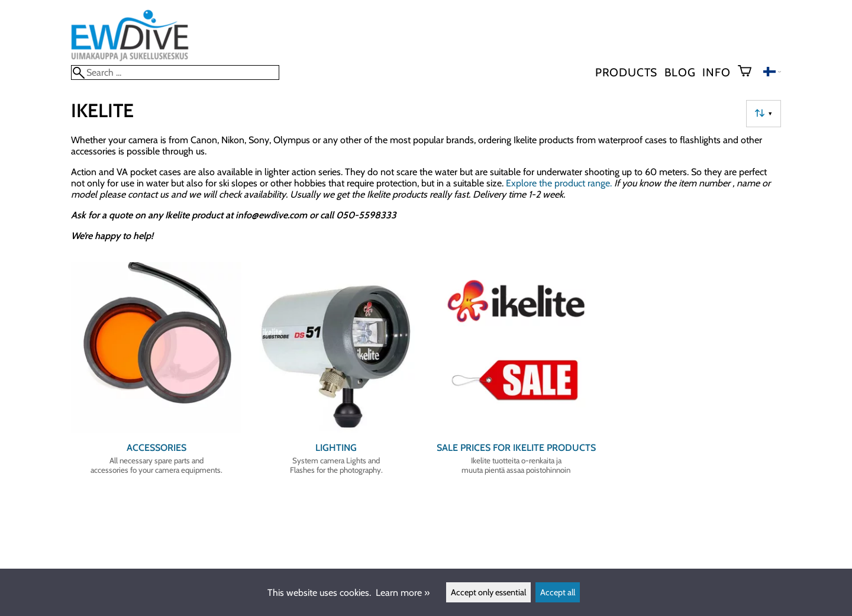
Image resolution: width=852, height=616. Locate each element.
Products (626, 72)
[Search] (175, 72)
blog (680, 72)
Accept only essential (488, 592)
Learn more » (403, 593)
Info (716, 72)
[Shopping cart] (749, 72)
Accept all (558, 592)
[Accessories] (156, 373)
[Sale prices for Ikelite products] (516, 373)
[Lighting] (336, 373)
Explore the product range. (559, 183)
